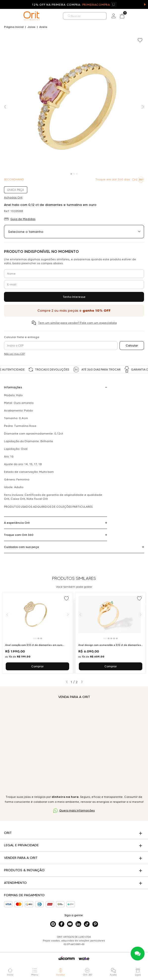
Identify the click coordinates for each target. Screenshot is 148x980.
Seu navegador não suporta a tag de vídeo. (74, 747)
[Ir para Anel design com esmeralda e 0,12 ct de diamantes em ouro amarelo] (111, 633)
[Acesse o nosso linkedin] (78, 924)
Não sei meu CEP (14, 354)
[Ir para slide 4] (114, 638)
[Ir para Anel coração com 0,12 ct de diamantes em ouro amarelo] (38, 633)
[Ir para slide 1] (35, 638)
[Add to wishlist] (141, 41)
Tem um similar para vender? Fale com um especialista (77, 323)
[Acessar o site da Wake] (84, 959)
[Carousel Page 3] (77, 174)
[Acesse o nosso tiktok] (87, 924)
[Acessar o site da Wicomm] (67, 958)
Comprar (37, 666)
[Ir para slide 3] (41, 638)
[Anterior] (7, 614)
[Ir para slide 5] (117, 638)
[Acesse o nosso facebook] (61, 924)
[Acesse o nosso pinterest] (95, 924)
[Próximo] (68, 614)
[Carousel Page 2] (74, 174)
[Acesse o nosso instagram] (53, 924)
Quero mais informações (77, 810)
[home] (31, 16)
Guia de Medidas (23, 219)
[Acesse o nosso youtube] (70, 924)
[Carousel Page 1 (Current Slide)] (71, 174)
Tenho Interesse (74, 297)
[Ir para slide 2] (38, 638)
